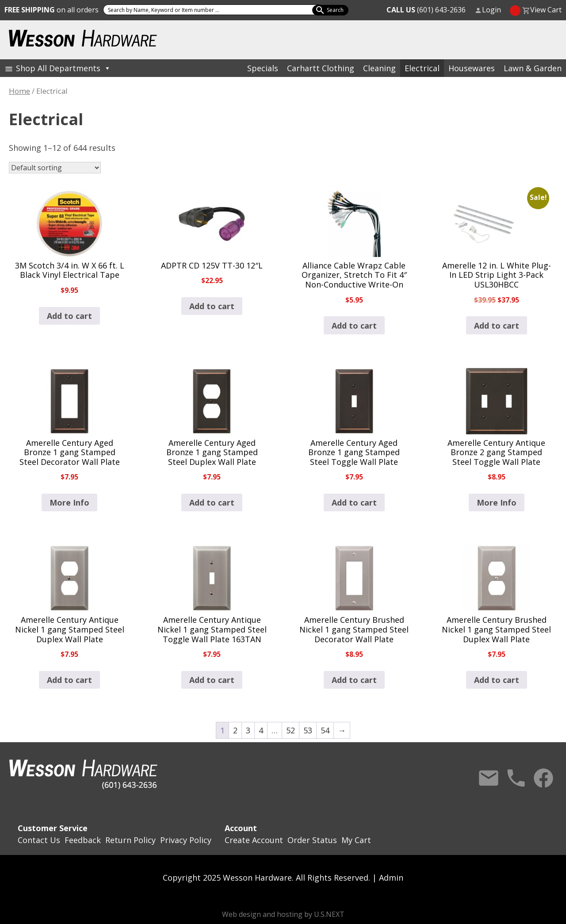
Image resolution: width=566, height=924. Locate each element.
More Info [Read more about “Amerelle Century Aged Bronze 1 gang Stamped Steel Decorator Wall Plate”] (69, 502)
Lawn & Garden (533, 68)
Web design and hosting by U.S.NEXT (283, 914)
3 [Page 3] (248, 730)
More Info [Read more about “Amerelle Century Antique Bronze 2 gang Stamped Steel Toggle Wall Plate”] (497, 502)
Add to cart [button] (69, 316)
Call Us (516, 778)
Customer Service (53, 828)
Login (491, 10)
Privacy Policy (186, 840)
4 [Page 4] (261, 730)
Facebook (543, 778)
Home (19, 91)
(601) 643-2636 (426, 10)
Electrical (422, 68)
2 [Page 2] (235, 730)
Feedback (83, 840)
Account (241, 828)
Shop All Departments (63, 68)
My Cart (356, 840)
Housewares (472, 68)
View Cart (546, 10)
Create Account (254, 840)
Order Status (312, 840)
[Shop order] (55, 168)
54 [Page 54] (325, 730)
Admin (391, 878)
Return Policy (130, 840)
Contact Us (489, 778)
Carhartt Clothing (321, 68)
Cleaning (379, 68)
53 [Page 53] (308, 730)
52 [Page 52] (291, 730)
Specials (263, 68)
